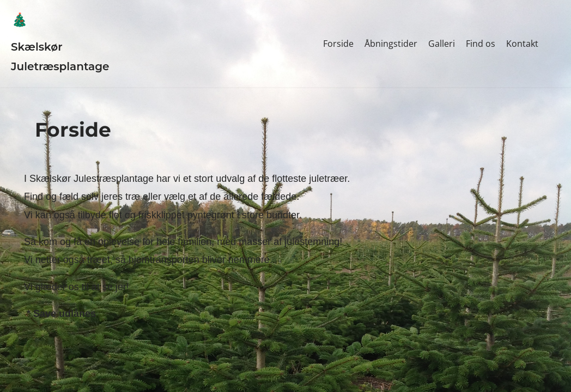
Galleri (442, 44)
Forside (338, 44)
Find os (481, 44)
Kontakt (522, 44)
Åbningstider (391, 44)
